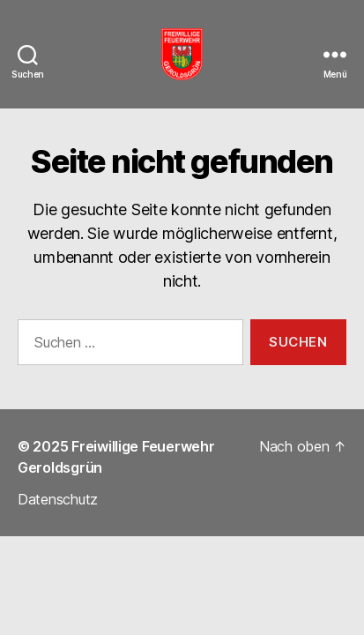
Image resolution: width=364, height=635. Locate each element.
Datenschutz (58, 499)
